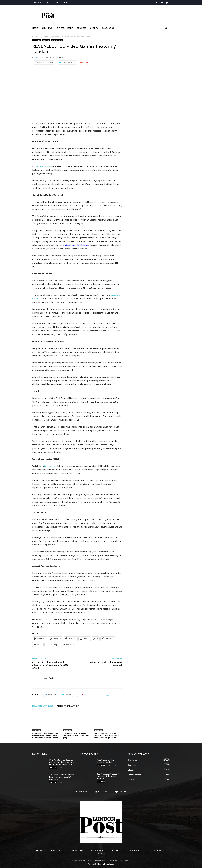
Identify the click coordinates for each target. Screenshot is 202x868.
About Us (56, 850)
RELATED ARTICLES (43, 706)
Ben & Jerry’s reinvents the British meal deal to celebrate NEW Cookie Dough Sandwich (107, 736)
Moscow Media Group (106, 864)
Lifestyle (46, 40)
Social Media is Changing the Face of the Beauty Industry (108, 776)
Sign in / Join (61, 2)
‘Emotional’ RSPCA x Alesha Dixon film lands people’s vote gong (76, 736)
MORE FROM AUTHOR (68, 706)
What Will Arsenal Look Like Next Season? (105, 664)
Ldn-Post (39, 57)
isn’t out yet (50, 466)
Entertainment (65, 28)
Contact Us (108, 28)
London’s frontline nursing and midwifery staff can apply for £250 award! (50, 665)
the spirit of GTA (43, 166)
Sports (94, 28)
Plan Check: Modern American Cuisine (106, 761)
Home (35, 28)
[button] (166, 28)
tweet (106, 696)
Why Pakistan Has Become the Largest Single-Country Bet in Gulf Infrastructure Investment (45, 736)
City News (47, 28)
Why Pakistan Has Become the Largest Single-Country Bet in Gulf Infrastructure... (61, 762)
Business (82, 28)
